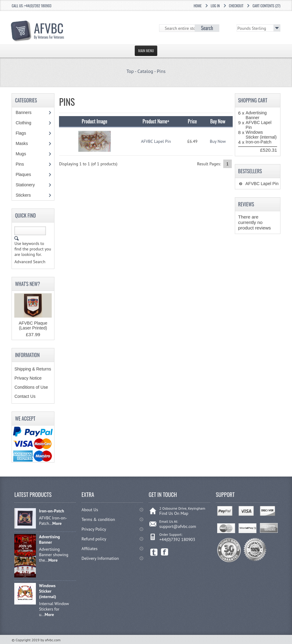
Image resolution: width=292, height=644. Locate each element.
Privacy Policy (94, 529)
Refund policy (94, 539)
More (57, 523)
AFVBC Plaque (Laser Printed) (33, 325)
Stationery (28, 185)
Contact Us (25, 396)
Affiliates (90, 549)
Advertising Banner (256, 115)
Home (198, 6)
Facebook (165, 552)
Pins (161, 71)
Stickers (26, 195)
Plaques (26, 174)
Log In (215, 6)
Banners (27, 112)
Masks (22, 143)
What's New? (27, 284)
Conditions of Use (31, 387)
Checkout (236, 6)
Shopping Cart (253, 100)
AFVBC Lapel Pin (156, 141)
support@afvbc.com (178, 526)
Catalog (145, 71)
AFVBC (49, 29)
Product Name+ (156, 121)
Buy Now (218, 141)
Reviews (246, 204)
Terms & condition (98, 519)
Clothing (26, 123)
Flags (24, 133)
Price (193, 121)
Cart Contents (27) (266, 6)
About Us (90, 510)
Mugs (24, 154)
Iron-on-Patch (259, 142)
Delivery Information (100, 558)
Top (130, 71)
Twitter (154, 552)
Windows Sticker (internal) (261, 135)
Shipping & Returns (33, 369)
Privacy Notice (28, 378)
